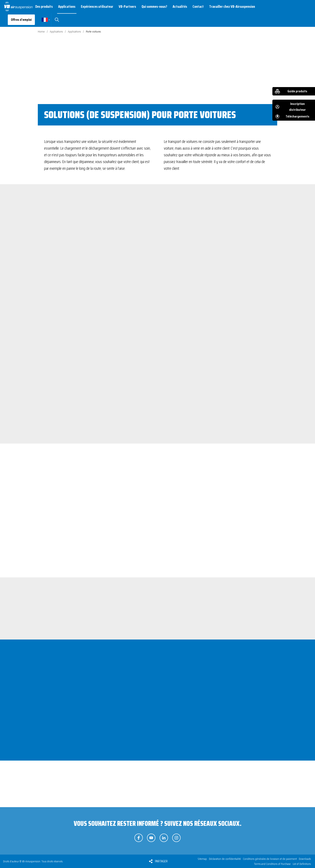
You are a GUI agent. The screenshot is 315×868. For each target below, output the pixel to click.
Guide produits (297, 91)
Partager (161, 861)
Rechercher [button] (57, 20)
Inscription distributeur (297, 107)
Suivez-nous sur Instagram (176, 838)
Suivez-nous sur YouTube (151, 838)
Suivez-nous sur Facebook (139, 838)
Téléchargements (297, 116)
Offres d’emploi (21, 20)
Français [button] (45, 20)
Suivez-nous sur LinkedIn (164, 838)
